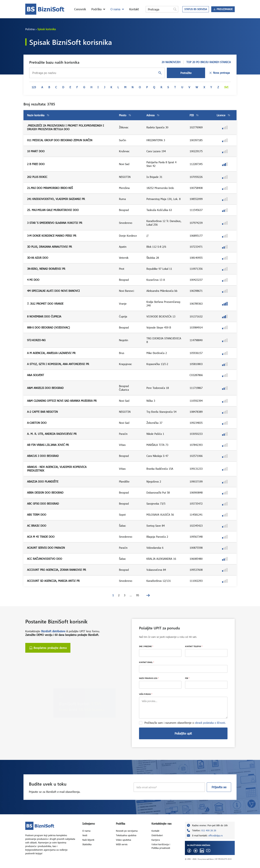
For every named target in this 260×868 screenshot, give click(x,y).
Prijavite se (219, 787)
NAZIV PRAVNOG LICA (149, 678)
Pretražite (186, 73)
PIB (187, 678)
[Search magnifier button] (175, 9)
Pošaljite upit (183, 733)
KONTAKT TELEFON (194, 646)
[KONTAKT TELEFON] (206, 653)
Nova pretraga (219, 73)
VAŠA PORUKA (146, 694)
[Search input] (159, 9)
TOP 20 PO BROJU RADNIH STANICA (209, 62)
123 (34, 87)
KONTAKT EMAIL (147, 662)
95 (138, 595)
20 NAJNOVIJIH (171, 62)
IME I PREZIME (146, 646)
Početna (30, 29)
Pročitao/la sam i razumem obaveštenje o (185, 723)
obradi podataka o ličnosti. (210, 723)
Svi (226, 87)
